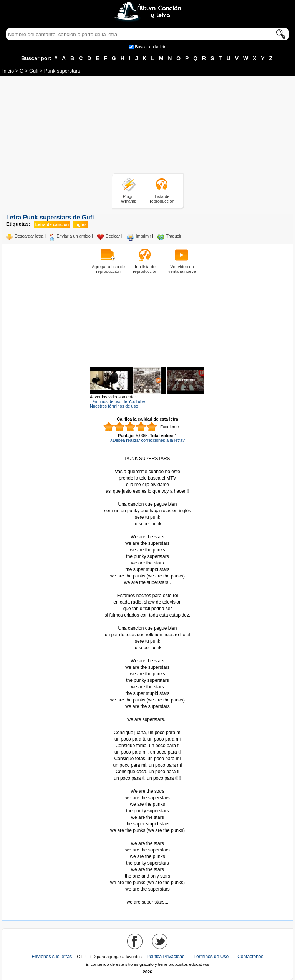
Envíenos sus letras (52, 957)
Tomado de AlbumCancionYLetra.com (147, 896)
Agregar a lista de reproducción (108, 269)
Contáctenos (250, 957)
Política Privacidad (166, 957)
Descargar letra (29, 236)
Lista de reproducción (162, 199)
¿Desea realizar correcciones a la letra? (147, 440)
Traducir (174, 236)
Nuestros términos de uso (114, 406)
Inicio (8, 71)
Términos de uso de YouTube (117, 401)
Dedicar (113, 236)
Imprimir (144, 236)
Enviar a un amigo (74, 236)
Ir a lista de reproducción (145, 269)
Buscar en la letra (151, 47)
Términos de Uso (211, 957)
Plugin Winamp (129, 199)
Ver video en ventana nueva (182, 269)
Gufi (34, 71)
